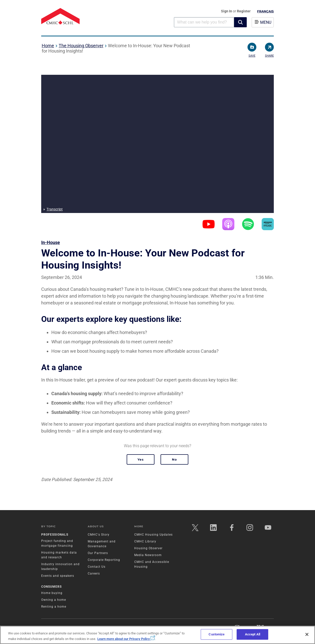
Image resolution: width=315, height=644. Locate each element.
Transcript (55, 209)
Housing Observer (148, 548)
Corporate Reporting (104, 560)
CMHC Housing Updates (153, 535)
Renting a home (54, 607)
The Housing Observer (81, 46)
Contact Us (97, 567)
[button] (240, 22)
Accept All (253, 634)
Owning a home (54, 600)
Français (265, 11)
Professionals (55, 535)
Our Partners (98, 553)
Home (48, 46)
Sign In (227, 11)
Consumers (51, 587)
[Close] (307, 634)
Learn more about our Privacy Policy (126, 639)
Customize (217, 634)
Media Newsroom (148, 555)
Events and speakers (58, 576)
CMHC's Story (99, 535)
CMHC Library (145, 541)
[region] (157, 635)
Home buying (52, 593)
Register (244, 11)
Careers (94, 574)
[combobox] (204, 22)
